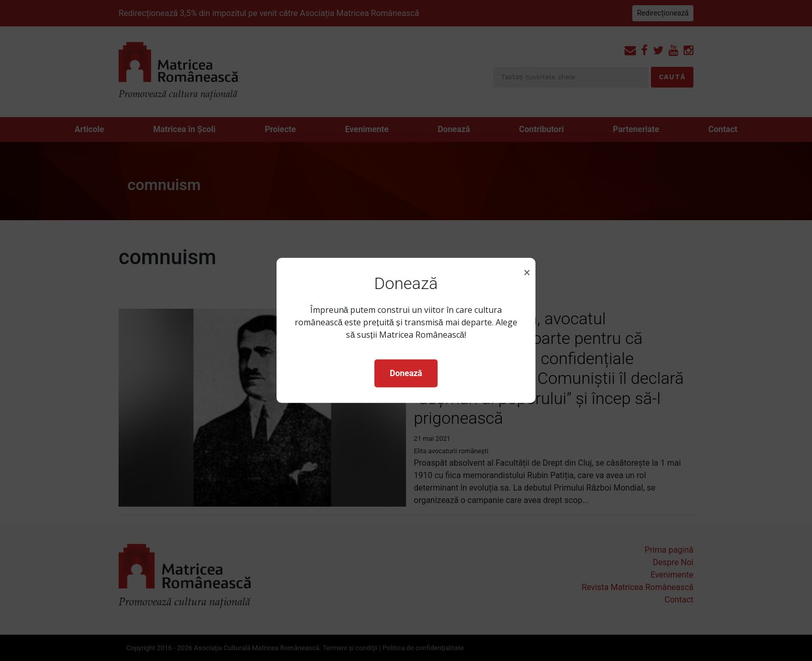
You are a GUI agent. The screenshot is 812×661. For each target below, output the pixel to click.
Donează (406, 373)
